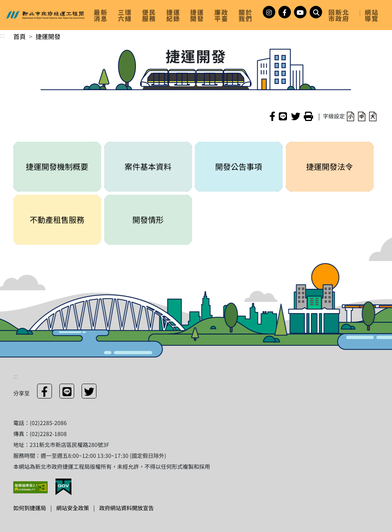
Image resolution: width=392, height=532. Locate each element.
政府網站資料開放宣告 (127, 508)
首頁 (20, 36)
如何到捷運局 (30, 508)
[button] (350, 116)
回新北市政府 (339, 15)
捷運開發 (48, 36)
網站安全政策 (73, 508)
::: (2, 35)
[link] (103, 15)
